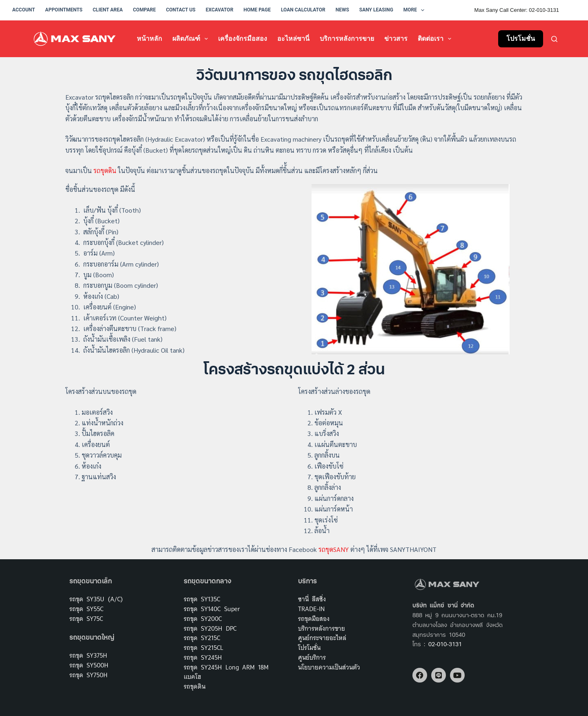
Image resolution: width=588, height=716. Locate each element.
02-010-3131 (445, 645)
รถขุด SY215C (202, 638)
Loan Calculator (303, 10)
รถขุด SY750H (88, 675)
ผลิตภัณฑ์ (192, 39)
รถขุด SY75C (86, 619)
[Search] (554, 39)
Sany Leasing (376, 10)
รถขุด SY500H (89, 665)
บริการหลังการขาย (347, 39)
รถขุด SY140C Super (212, 609)
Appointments (64, 10)
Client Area (108, 10)
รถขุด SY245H (203, 657)
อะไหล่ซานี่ (293, 39)
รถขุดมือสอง (314, 619)
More (416, 10)
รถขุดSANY (334, 549)
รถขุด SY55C (86, 609)
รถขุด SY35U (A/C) (96, 599)
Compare (145, 10)
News (342, 10)
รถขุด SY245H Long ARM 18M (226, 667)
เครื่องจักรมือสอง (243, 39)
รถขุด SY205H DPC (210, 628)
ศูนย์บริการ (312, 657)
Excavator (220, 10)
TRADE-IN (311, 609)
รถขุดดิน (105, 170)
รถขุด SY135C (202, 599)
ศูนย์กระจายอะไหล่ (322, 638)
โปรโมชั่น (521, 39)
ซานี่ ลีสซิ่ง (312, 599)
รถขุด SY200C (203, 619)
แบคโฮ (192, 677)
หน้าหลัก (149, 39)
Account (24, 10)
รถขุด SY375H (88, 655)
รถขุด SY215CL (204, 648)
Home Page (257, 10)
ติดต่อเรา (436, 39)
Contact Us (180, 10)
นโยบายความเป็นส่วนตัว (329, 667)
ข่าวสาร (396, 39)
